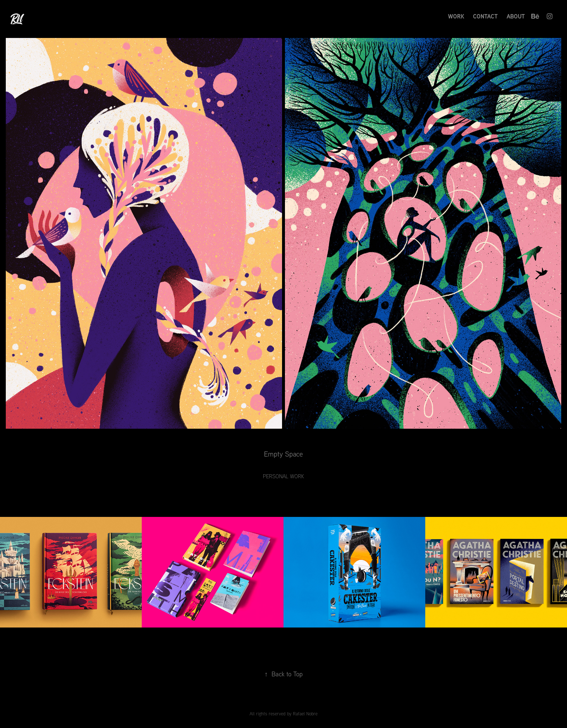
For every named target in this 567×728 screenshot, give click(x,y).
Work (456, 16)
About (516, 16)
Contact (485, 16)
